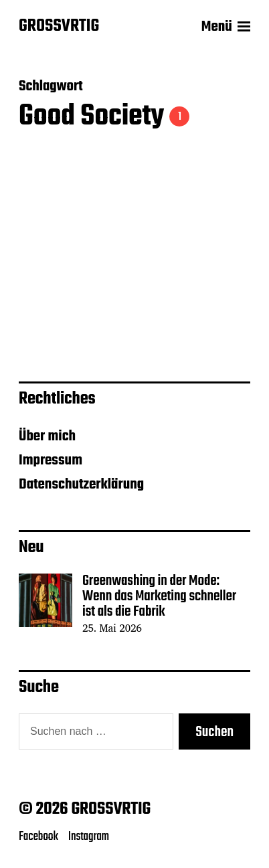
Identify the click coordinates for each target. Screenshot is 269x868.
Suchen (214, 732)
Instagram (89, 837)
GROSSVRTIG (59, 27)
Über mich (47, 436)
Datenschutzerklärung (81, 485)
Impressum (51, 460)
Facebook (38, 837)
